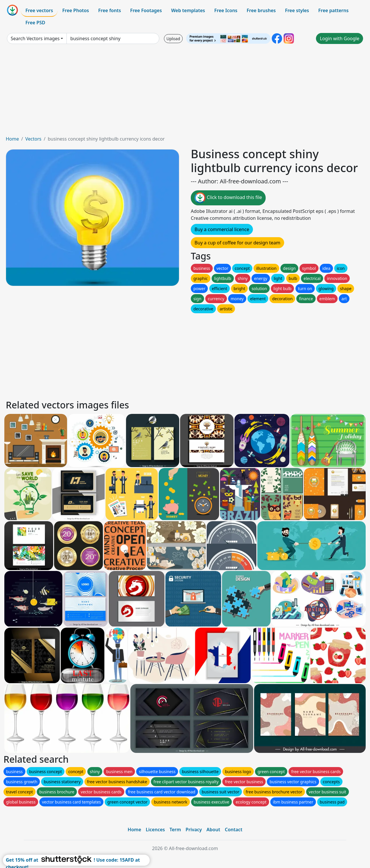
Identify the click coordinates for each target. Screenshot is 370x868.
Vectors (33, 139)
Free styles (297, 10)
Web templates (188, 10)
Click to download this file (228, 198)
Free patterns (333, 10)
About (213, 830)
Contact (234, 830)
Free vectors (39, 10)
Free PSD (35, 23)
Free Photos (75, 10)
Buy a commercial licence (222, 229)
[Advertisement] (185, 92)
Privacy (194, 830)
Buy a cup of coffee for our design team (237, 243)
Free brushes (261, 10)
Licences (155, 830)
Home (12, 139)
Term (175, 830)
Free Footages (146, 10)
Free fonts (110, 10)
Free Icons (226, 10)
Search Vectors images (35, 38)
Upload (173, 39)
